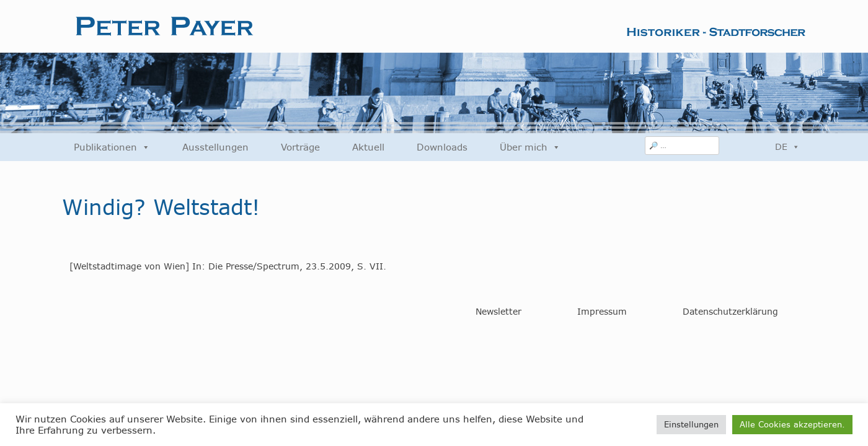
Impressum (602, 312)
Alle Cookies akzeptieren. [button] (792, 424)
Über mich (530, 147)
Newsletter (498, 312)
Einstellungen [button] (691, 424)
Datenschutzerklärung (730, 312)
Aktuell (368, 147)
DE (787, 147)
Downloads (442, 147)
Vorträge (300, 147)
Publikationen (112, 147)
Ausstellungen (215, 147)
